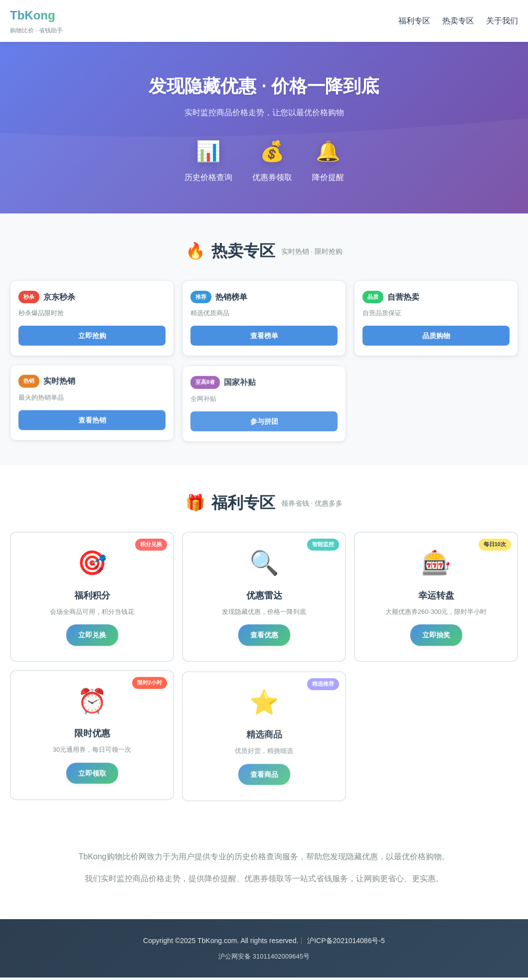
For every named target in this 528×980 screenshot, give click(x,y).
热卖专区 (458, 21)
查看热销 (92, 425)
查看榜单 (264, 337)
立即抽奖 (436, 639)
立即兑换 (92, 636)
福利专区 (414, 21)
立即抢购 (92, 336)
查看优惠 (264, 637)
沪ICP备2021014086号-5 (346, 943)
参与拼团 (264, 428)
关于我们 (502, 21)
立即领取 (92, 781)
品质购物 (436, 339)
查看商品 (264, 784)
